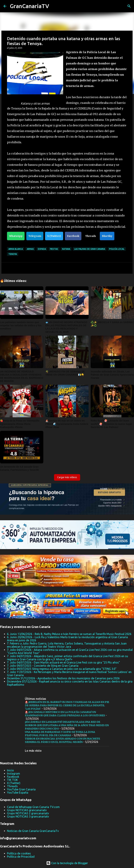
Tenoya (13, 254)
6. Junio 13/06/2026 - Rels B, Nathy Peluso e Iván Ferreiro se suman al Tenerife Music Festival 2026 (69, 634)
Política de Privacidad (21, 857)
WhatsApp (16, 236)
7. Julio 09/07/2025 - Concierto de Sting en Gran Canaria (43, 666)
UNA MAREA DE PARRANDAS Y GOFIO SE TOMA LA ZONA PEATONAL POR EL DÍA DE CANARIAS (60, 734)
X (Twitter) (54, 236)
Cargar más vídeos (67, 477)
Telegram (35, 236)
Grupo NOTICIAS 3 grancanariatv (28, 816)
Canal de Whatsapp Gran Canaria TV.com (33, 807)
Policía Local (117, 249)
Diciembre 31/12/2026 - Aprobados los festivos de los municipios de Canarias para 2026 (63, 678)
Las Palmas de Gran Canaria (90, 249)
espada (42, 249)
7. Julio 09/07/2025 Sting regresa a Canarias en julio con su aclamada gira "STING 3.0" (62, 669)
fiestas (54, 249)
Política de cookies (19, 853)
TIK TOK (12, 780)
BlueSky (107, 236)
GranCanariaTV (29, 6)
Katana (66, 249)
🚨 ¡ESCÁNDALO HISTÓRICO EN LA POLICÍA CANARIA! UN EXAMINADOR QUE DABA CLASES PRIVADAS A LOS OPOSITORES (65, 714)
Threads (91, 236)
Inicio (10, 770)
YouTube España (18, 792)
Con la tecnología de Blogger (67, 863)
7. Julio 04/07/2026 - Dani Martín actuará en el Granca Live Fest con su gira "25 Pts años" (63, 662)
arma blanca (16, 249)
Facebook (73, 236)
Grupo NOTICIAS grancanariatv (27, 810)
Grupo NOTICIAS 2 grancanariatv (28, 813)
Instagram (14, 773)
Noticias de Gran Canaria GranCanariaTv (33, 831)
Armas (30, 249)
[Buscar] (54, 6)
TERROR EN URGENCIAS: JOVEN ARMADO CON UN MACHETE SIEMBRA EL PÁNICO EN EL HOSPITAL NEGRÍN (62, 740)
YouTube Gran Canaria (21, 789)
